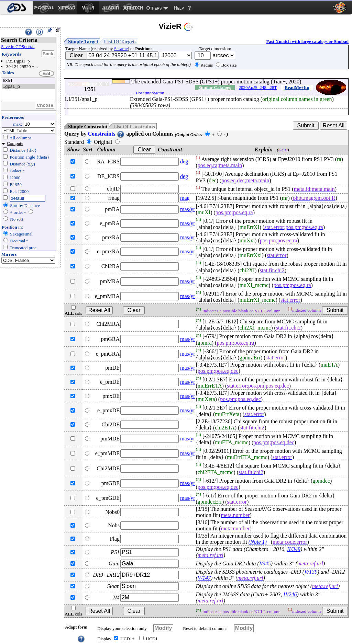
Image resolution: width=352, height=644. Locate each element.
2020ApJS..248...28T (258, 87)
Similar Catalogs (215, 87)
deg (184, 162)
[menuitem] (16, 8)
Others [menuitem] (154, 8)
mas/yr (188, 209)
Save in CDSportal (18, 47)
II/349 (294, 549)
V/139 (311, 572)
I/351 (29, 81)
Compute (15, 143)
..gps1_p (29, 87)
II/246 (290, 594)
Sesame (121, 49)
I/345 (265, 563)
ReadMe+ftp (297, 87)
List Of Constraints (134, 127)
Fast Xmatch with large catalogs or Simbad (307, 41)
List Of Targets (120, 42)
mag (185, 198)
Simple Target (83, 42)
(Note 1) (258, 542)
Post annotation (150, 93)
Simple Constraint (88, 127)
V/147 (204, 578)
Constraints (106, 134)
